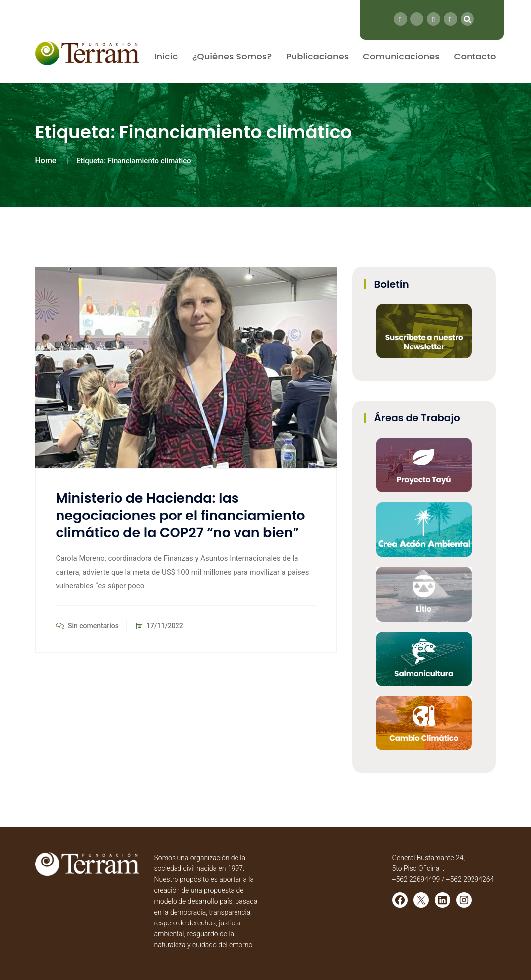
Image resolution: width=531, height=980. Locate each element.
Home (46, 160)
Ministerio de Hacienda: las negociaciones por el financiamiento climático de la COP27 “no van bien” (181, 515)
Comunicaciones (401, 56)
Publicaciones (318, 56)
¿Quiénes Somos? (232, 56)
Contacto (475, 56)
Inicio (166, 56)
